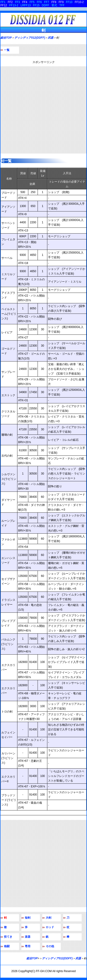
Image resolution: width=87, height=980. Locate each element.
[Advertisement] (43, 110)
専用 (28, 946)
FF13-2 (14, 5)
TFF (62, 5)
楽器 (28, 937)
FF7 (47, 2)
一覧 (7, 50)
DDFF (45, 5)
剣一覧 (6, 161)
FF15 (36, 5)
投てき (8, 937)
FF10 (69, 2)
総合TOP (6, 38)
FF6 (39, 2)
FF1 (3, 2)
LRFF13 (26, 5)
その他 (50, 946)
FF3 (18, 2)
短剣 (28, 918)
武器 (51, 38)
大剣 (48, 918)
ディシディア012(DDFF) (30, 38)
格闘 (7, 946)
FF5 (32, 2)
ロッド (50, 927)
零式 (54, 5)
